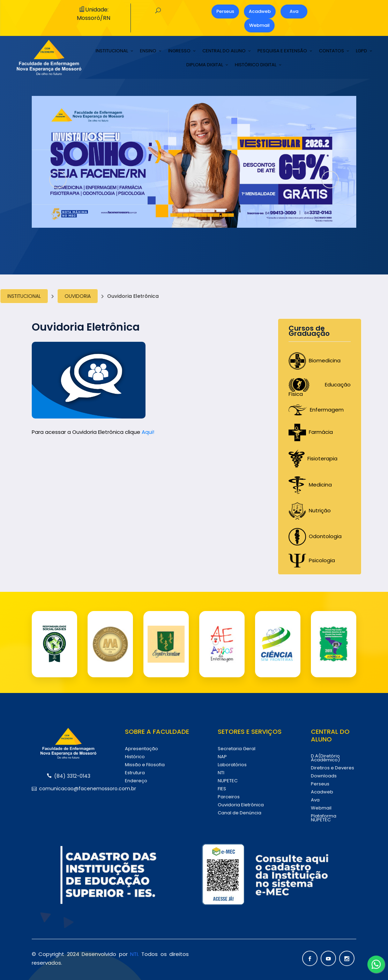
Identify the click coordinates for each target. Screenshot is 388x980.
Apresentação (141, 749)
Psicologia (312, 560)
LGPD (361, 51)
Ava (294, 11)
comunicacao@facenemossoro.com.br (68, 789)
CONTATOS (331, 51)
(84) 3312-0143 (69, 776)
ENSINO (148, 51)
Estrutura (135, 773)
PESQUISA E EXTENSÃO (282, 51)
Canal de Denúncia (240, 813)
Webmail (259, 25)
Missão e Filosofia (145, 765)
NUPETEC (228, 781)
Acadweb (260, 11)
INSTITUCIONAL (112, 51)
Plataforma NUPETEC (324, 818)
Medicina (310, 485)
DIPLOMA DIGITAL (205, 65)
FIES (222, 789)
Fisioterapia (313, 458)
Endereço (136, 781)
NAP (222, 757)
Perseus (225, 11)
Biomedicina (315, 360)
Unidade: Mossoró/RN (94, 14)
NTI (221, 773)
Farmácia (311, 432)
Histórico (135, 757)
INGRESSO (179, 51)
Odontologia (315, 536)
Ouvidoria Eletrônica (241, 805)
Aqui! (148, 432)
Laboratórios (232, 765)
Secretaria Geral (237, 749)
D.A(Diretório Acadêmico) (325, 758)
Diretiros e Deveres (333, 768)
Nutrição (310, 510)
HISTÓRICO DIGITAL (256, 65)
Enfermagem (316, 410)
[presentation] (58, 180)
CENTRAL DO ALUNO (224, 51)
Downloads (324, 776)
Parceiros (229, 797)
